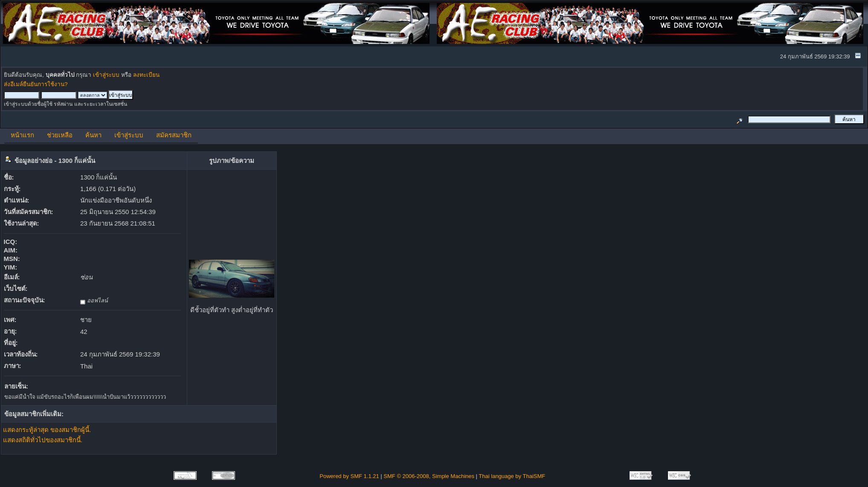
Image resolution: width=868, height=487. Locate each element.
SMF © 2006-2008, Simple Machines (429, 476)
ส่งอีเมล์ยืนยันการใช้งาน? (36, 84)
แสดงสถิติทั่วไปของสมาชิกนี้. (43, 440)
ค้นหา (93, 135)
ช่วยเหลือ (60, 135)
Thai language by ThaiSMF (512, 476)
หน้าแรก (22, 135)
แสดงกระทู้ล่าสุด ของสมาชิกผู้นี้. (47, 430)
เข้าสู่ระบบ (106, 75)
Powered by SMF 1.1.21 (349, 476)
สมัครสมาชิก (174, 135)
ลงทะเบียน (146, 75)
